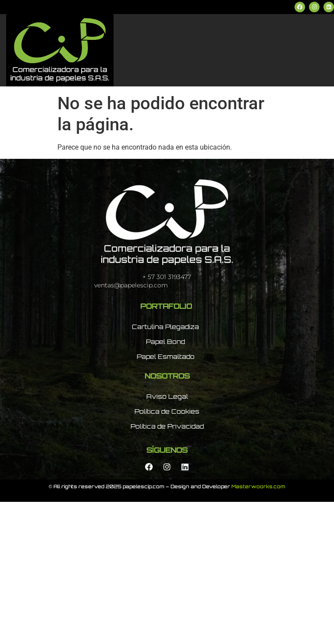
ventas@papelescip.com (131, 285)
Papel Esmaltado (166, 356)
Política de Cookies (167, 411)
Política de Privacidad (167, 426)
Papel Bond (165, 342)
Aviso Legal (167, 396)
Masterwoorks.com (258, 487)
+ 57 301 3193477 (167, 277)
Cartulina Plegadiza (165, 327)
